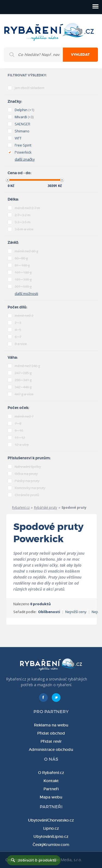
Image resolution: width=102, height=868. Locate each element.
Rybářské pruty (46, 508)
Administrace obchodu (51, 750)
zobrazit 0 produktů (37, 860)
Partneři (51, 789)
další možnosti (26, 294)
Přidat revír (51, 741)
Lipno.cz (51, 828)
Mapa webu (51, 797)
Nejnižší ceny (76, 612)
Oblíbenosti (49, 612)
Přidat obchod (51, 733)
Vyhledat (80, 55)
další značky (25, 159)
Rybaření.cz (21, 508)
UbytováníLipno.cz (51, 836)
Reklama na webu (51, 725)
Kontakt (51, 781)
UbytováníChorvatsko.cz (51, 820)
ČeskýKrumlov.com (51, 845)
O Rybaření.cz (51, 773)
